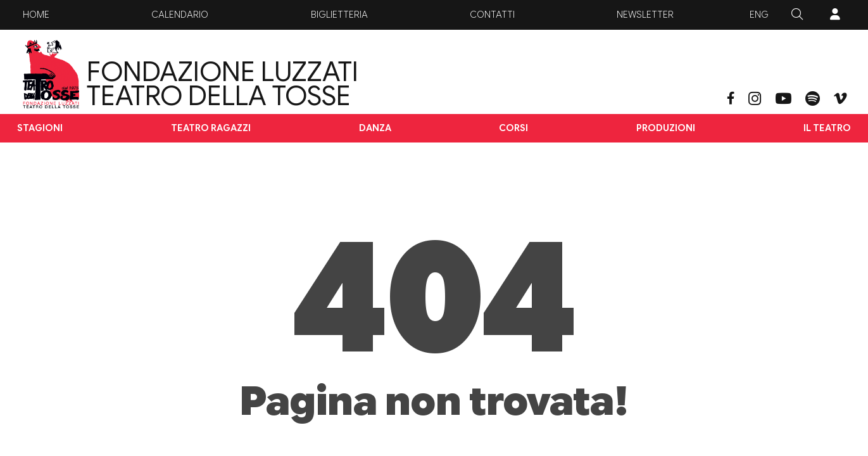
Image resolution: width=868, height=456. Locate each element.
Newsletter (645, 15)
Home (36, 15)
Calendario (180, 15)
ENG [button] (759, 15)
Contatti (492, 15)
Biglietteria (339, 15)
